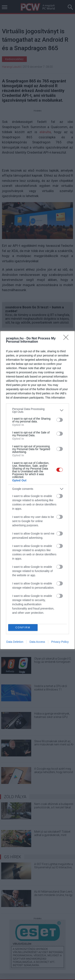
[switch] (60, 420)
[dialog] (37, 490)
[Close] (67, 339)
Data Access (37, 642)
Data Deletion (15, 642)
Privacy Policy (60, 642)
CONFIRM (23, 627)
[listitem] (37, 410)
